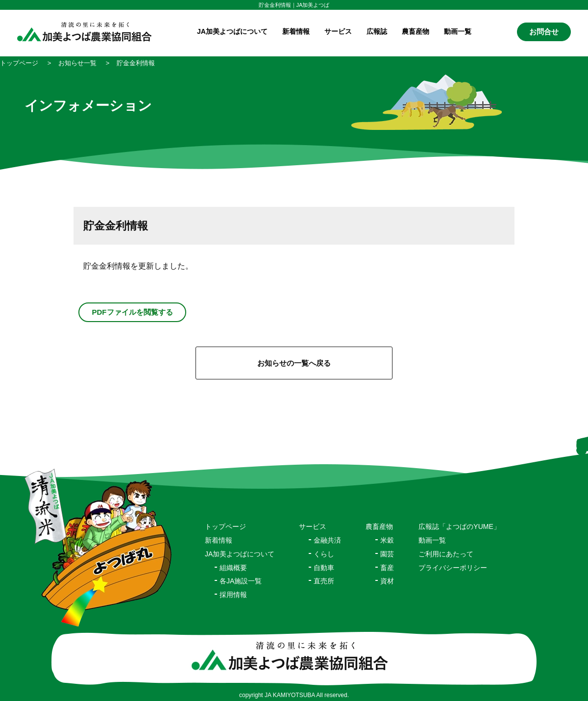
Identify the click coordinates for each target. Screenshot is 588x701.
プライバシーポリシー (453, 568)
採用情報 (233, 595)
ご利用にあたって (446, 554)
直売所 (324, 581)
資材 (387, 581)
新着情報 (296, 31)
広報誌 (377, 31)
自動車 (324, 568)
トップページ (225, 526)
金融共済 (327, 540)
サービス (313, 526)
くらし (324, 554)
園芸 (387, 554)
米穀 (387, 540)
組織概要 (233, 568)
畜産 (387, 568)
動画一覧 (458, 31)
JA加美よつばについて (240, 554)
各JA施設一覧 (241, 581)
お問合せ (544, 32)
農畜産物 (416, 31)
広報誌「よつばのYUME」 (459, 526)
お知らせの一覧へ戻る (294, 363)
